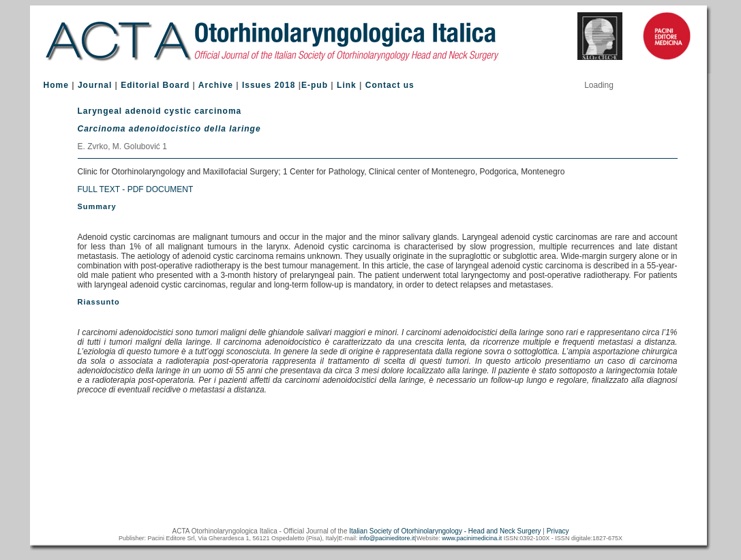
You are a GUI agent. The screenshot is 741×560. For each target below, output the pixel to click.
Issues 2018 (269, 85)
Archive (216, 85)
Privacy (558, 531)
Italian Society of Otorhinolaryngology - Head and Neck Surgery (445, 531)
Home (56, 85)
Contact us (390, 85)
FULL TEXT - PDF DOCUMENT (136, 189)
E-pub (315, 85)
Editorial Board (155, 85)
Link (347, 85)
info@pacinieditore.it (387, 538)
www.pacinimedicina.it (472, 538)
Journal (95, 85)
